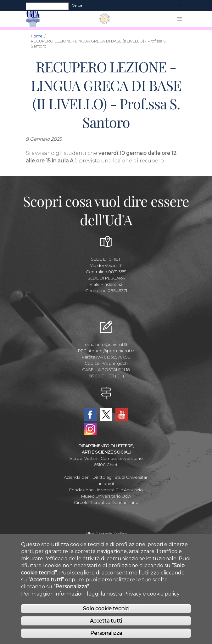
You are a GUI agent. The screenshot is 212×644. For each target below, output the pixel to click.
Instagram (90, 429)
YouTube (122, 415)
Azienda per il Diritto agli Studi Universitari (106, 477)
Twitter (106, 415)
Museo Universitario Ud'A (106, 496)
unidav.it (106, 483)
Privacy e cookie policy (151, 603)
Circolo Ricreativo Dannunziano (106, 502)
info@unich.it (112, 344)
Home (37, 36)
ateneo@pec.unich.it (111, 351)
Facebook (90, 415)
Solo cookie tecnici (106, 618)
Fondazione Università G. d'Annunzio (106, 490)
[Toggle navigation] (181, 6)
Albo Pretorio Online (106, 534)
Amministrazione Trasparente (106, 540)
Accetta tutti (106, 630)
